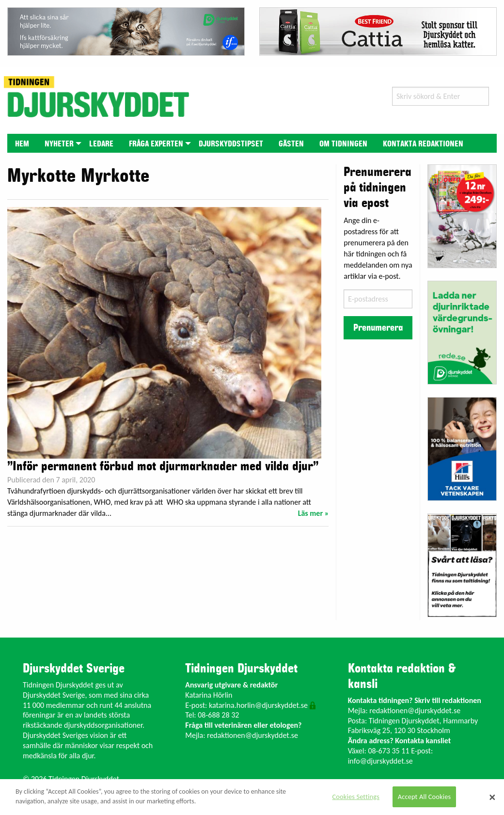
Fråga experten (156, 144)
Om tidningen (343, 144)
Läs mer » (314, 513)
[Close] (492, 797)
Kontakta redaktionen (423, 144)
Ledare (101, 144)
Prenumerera (378, 328)
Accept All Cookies (425, 797)
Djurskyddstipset (231, 144)
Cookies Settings (356, 797)
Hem (22, 144)
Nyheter (59, 144)
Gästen (291, 144)
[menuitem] (22, 143)
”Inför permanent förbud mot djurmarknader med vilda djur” (163, 466)
